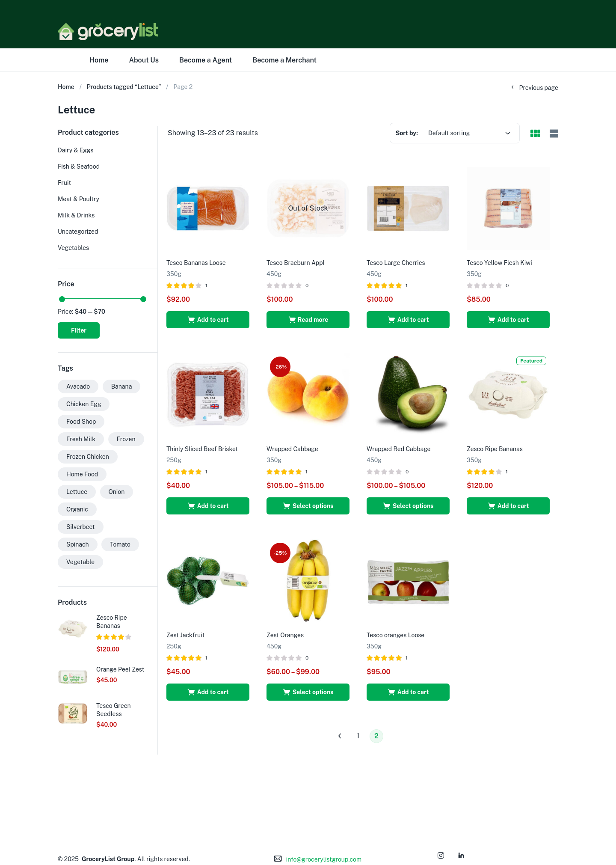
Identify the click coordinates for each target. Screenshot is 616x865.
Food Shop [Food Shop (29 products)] (81, 422)
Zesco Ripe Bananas (495, 449)
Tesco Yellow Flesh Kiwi (499, 263)
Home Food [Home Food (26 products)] (82, 474)
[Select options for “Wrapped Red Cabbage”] (408, 506)
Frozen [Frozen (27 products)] (126, 439)
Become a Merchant (284, 60)
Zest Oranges (285, 635)
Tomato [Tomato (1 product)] (120, 544)
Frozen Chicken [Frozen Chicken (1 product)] (88, 457)
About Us (144, 60)
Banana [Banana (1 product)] (122, 386)
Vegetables (73, 248)
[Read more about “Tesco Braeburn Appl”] (308, 320)
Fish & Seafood (79, 166)
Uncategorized (78, 232)
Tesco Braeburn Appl (296, 263)
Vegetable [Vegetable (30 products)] (80, 562)
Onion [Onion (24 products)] (117, 492)
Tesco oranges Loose (395, 635)
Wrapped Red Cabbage (399, 449)
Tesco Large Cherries (396, 263)
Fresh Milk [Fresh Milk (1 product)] (81, 439)
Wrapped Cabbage (292, 449)
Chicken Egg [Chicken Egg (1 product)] (84, 404)
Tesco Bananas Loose (196, 263)
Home (99, 60)
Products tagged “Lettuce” (124, 87)
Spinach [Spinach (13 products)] (78, 544)
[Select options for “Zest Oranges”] (308, 692)
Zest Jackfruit (185, 635)
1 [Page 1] (358, 736)
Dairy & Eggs (76, 150)
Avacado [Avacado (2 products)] (78, 386)
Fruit (64, 183)
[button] (208, 320)
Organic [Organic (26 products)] (77, 509)
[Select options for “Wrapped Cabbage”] (308, 506)
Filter (79, 330)
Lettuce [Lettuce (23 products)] (77, 492)
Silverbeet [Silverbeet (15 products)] (81, 527)
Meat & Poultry (78, 199)
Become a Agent (206, 60)
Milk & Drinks (76, 215)
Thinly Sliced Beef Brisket (202, 449)
